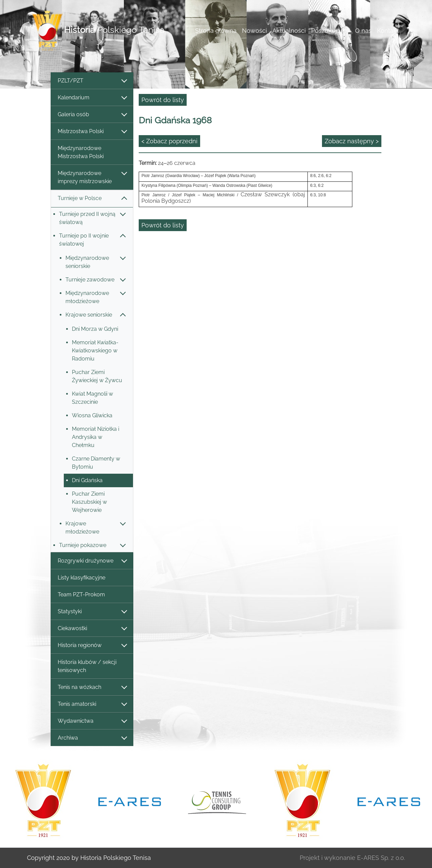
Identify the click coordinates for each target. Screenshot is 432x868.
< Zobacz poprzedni (169, 141)
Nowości (254, 31)
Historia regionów (92, 646)
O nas (363, 31)
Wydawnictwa (92, 721)
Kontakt (388, 31)
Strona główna (216, 31)
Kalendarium (92, 98)
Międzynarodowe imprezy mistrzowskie (92, 177)
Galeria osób (92, 115)
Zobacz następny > (352, 141)
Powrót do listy (163, 100)
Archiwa (92, 738)
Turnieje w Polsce (92, 199)
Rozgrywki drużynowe (92, 561)
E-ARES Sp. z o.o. (381, 858)
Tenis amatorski (92, 704)
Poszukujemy (330, 31)
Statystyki (92, 612)
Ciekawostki (92, 629)
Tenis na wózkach (92, 687)
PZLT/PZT (92, 81)
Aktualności (289, 31)
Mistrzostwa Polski (92, 132)
